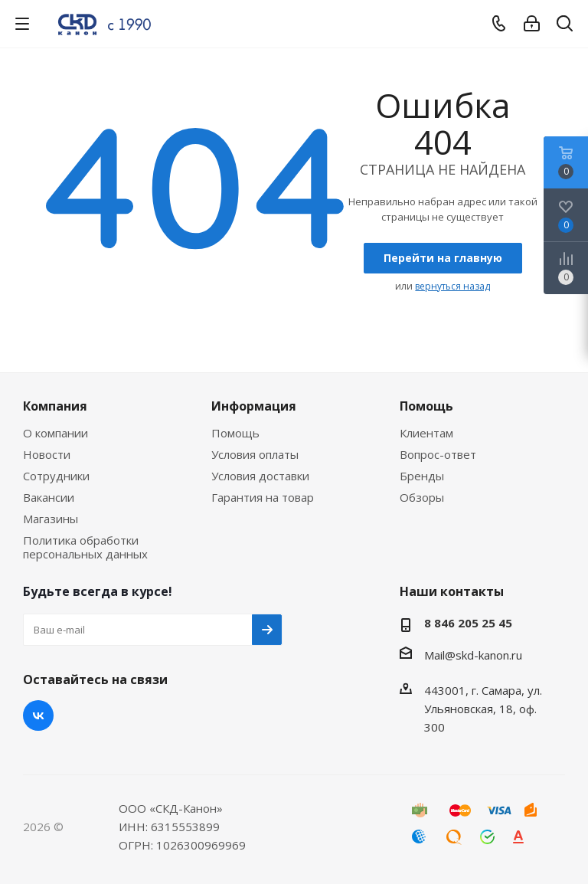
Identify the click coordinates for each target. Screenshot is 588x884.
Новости (47, 454)
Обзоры (422, 497)
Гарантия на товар (263, 497)
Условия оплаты (255, 454)
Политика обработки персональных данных (85, 547)
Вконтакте (38, 715)
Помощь (235, 433)
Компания (55, 406)
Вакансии (49, 497)
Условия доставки (260, 476)
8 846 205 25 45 (468, 623)
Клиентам (426, 433)
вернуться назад (452, 286)
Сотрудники (56, 476)
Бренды (422, 476)
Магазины (51, 519)
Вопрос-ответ (438, 454)
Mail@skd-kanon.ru (473, 655)
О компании (56, 433)
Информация (254, 406)
